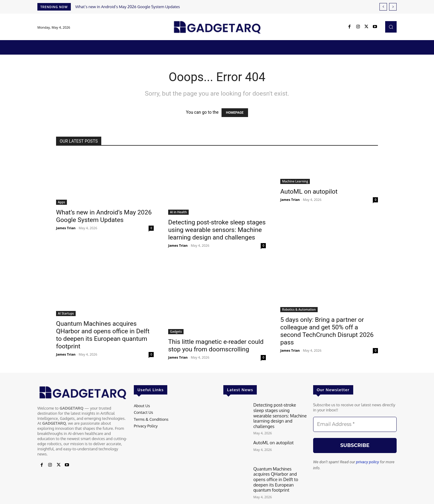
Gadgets (176, 331)
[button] (391, 27)
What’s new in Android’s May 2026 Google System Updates (128, 7)
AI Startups (66, 313)
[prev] (383, 7)
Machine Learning (295, 181)
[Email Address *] (355, 424)
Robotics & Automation (299, 309)
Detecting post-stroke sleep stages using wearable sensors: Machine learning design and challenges (217, 230)
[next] (393, 7)
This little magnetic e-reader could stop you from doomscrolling (216, 346)
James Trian (66, 228)
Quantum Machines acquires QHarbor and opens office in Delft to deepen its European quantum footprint (103, 335)
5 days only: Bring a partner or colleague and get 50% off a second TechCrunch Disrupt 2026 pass (327, 331)
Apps (61, 202)
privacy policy (367, 462)
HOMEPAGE (235, 113)
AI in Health (178, 212)
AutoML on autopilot (309, 192)
